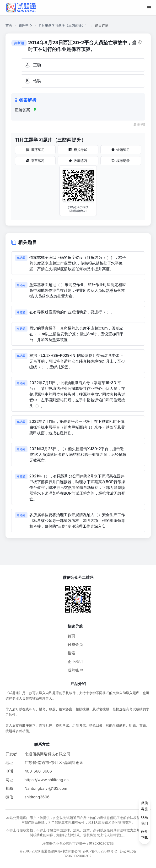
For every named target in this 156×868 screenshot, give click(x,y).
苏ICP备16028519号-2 (100, 851)
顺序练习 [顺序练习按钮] (35, 150)
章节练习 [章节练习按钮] (35, 161)
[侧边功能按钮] (145, 820)
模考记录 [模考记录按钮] (121, 161)
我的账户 (75, 670)
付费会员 (75, 644)
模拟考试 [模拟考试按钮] (78, 150)
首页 (9, 25)
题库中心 (25, 25)
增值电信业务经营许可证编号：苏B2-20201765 (78, 843)
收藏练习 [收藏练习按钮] (78, 161)
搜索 (71, 653)
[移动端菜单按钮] (149, 8)
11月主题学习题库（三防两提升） (63, 25)
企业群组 (75, 662)
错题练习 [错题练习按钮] (121, 150)
